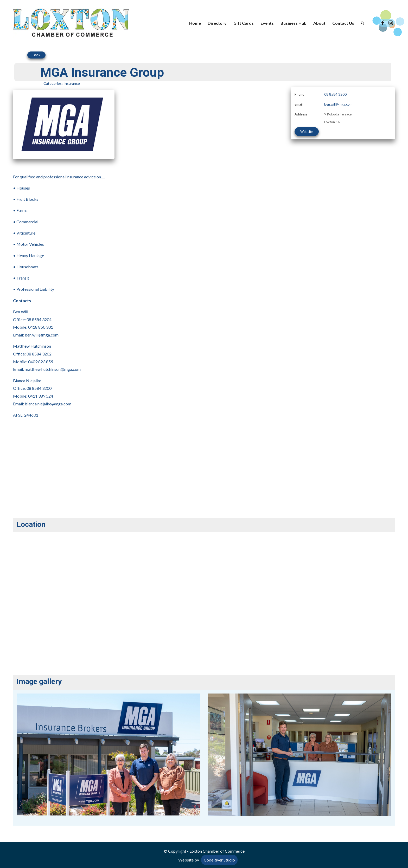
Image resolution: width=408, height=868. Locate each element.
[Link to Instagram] (391, 23)
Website (307, 132)
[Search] (363, 23)
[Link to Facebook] (383, 23)
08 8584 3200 (335, 94)
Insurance (72, 83)
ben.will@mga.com (338, 104)
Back (36, 55)
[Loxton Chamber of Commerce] (71, 23)
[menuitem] (195, 23)
